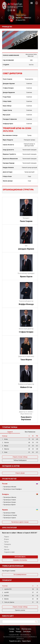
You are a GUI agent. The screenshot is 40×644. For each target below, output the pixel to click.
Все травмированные (20, 574)
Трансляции (27, 631)
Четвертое (8, 544)
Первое (7, 537)
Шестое (7, 550)
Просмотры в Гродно (10, 502)
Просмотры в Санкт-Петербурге (13, 489)
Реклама (11, 629)
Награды (18, 631)
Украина (5, 510)
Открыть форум (20, 473)
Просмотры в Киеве (9, 513)
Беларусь (5, 494)
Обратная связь (26, 629)
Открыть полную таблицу (20, 457)
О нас (18, 629)
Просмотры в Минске (10, 497)
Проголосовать (20, 557)
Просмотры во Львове (10, 515)
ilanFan (15, 4)
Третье (6, 542)
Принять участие (20, 610)
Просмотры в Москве (10, 487)
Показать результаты (20, 560)
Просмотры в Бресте (9, 505)
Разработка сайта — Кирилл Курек (20, 641)
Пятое (6, 547)
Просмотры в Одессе (10, 518)
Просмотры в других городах (20, 522)
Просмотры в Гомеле (10, 500)
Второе (7, 539)
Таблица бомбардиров (20, 460)
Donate (12, 631)
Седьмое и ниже (9, 552)
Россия (5, 484)
